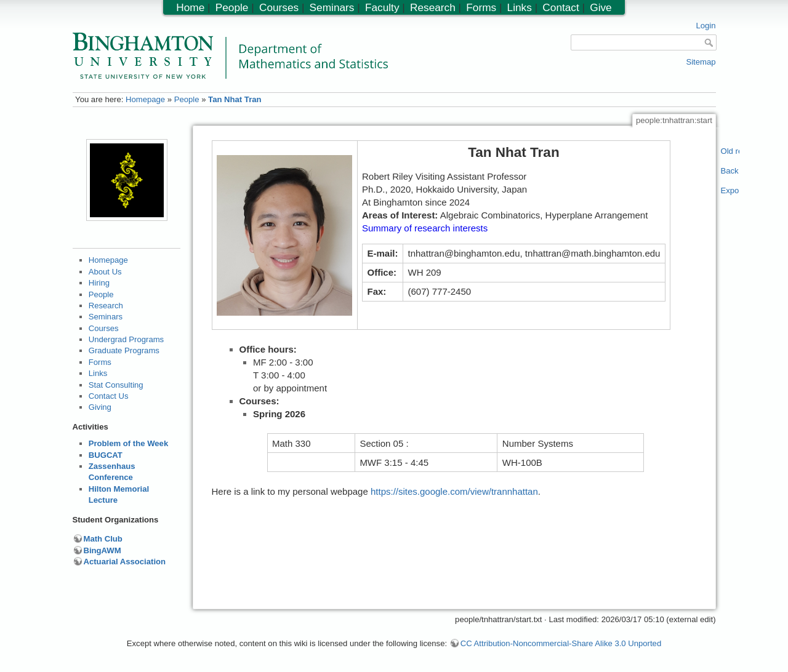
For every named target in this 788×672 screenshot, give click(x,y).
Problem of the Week (128, 443)
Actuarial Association (125, 562)
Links (98, 373)
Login (706, 26)
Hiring (99, 283)
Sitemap (701, 62)
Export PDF (730, 190)
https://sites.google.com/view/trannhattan (454, 491)
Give (601, 7)
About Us (105, 272)
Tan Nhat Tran (235, 99)
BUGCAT (106, 455)
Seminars (106, 317)
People (187, 99)
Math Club (103, 539)
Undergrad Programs (126, 339)
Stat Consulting (116, 385)
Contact (561, 7)
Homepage (145, 99)
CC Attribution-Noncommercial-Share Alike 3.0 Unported (561, 643)
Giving (100, 407)
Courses (104, 328)
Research (106, 306)
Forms (100, 362)
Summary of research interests (425, 228)
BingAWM (103, 550)
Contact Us (109, 396)
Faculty (382, 7)
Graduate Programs (124, 350)
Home (190, 7)
